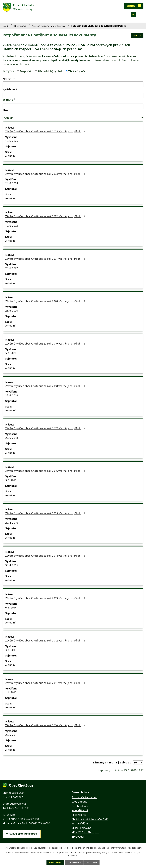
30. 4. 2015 (12, 566)
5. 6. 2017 (11, 481)
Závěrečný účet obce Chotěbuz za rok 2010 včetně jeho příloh (46, 727)
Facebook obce (81, 807)
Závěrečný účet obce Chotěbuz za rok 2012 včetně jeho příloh (46, 642)
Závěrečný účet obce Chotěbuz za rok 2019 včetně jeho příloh (46, 345)
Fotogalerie (79, 816)
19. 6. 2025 (12, 142)
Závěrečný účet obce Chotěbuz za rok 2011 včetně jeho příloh (46, 684)
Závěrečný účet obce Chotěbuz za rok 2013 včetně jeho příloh (46, 599)
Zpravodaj (78, 838)
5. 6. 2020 (11, 354)
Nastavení (92, 863)
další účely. (137, 848)
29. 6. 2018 (12, 439)
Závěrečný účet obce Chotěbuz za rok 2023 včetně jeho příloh (46, 175)
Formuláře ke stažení (84, 799)
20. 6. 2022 (12, 269)
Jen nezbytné (74, 863)
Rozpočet (25, 73)
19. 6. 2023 (12, 227)
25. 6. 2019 (12, 397)
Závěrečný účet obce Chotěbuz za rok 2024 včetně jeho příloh (46, 133)
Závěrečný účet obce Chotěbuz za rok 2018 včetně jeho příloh (46, 387)
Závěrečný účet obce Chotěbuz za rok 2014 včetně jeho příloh (46, 557)
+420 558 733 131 (19, 809)
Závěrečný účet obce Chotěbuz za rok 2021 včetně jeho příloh (46, 260)
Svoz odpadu (79, 803)
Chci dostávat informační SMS (90, 820)
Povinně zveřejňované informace (48, 27)
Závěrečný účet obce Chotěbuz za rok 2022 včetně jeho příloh (46, 218)
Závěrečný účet (77, 73)
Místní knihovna (81, 829)
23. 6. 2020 (12, 312)
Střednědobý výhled (50, 73)
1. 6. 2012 (11, 694)
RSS (137, 37)
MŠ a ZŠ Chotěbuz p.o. (85, 833)
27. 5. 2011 (12, 736)
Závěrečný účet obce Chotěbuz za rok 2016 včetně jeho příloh (46, 472)
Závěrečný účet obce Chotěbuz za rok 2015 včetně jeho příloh (46, 514)
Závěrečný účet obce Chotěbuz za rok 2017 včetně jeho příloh (46, 430)
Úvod (5, 27)
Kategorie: (9, 72)
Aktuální (10, 157)
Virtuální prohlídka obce (22, 835)
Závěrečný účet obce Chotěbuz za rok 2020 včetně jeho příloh (46, 302)
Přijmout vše (55, 863)
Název (8, 80)
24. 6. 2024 (12, 185)
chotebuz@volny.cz (14, 805)
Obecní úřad (20, 27)
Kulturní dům (80, 825)
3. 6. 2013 (11, 651)
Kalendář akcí (80, 812)
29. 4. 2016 (12, 524)
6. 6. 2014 (11, 609)
